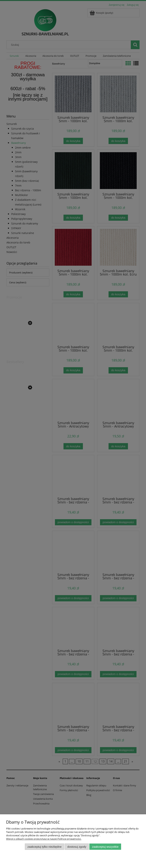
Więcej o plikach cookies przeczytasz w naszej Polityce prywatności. (44, 839)
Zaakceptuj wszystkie (105, 847)
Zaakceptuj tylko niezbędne (44, 847)
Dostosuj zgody (77, 847)
